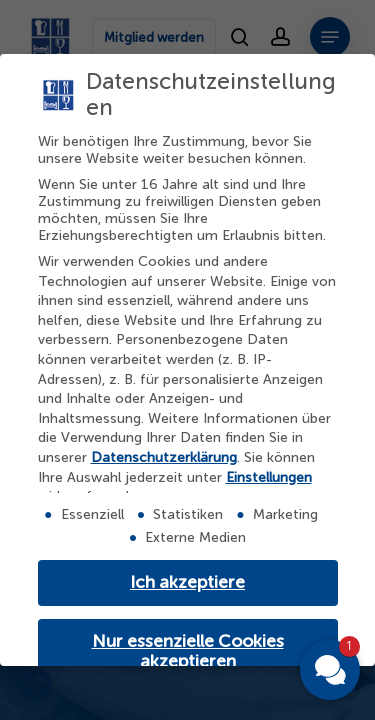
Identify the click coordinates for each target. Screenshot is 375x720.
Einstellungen (269, 477)
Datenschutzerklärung (164, 457)
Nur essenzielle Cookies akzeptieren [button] (188, 651)
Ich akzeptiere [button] (187, 582)
